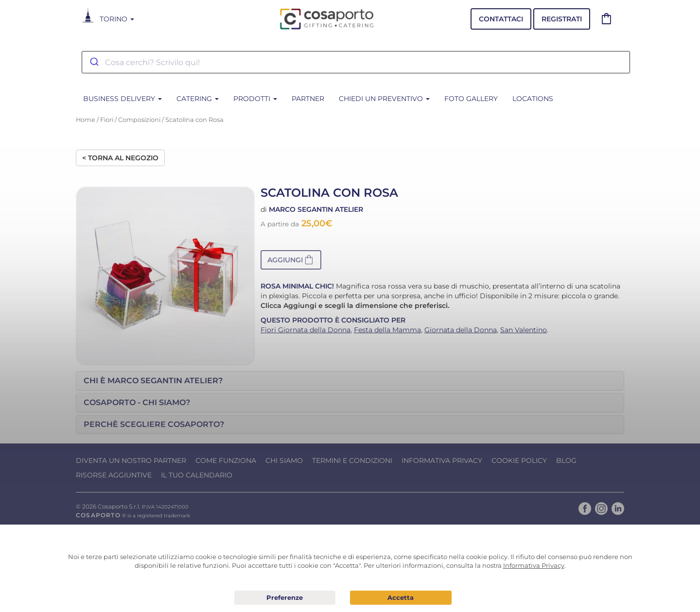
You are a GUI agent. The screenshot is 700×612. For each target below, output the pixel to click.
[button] (291, 260)
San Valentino (524, 330)
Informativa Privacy (442, 460)
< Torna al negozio (120, 158)
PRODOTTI (255, 99)
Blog (566, 460)
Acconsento (401, 598)
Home (86, 120)
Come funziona (226, 460)
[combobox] (356, 62)
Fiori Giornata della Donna (306, 330)
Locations (533, 99)
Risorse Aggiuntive (114, 475)
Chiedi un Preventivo (384, 99)
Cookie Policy (519, 460)
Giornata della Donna (461, 330)
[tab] (350, 381)
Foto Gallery (471, 99)
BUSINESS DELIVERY (122, 99)
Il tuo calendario (197, 475)
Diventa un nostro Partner (131, 460)
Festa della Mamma (387, 330)
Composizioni (139, 120)
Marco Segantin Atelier (316, 209)
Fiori (107, 120)
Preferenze (285, 598)
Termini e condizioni (352, 460)
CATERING (198, 99)
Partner (308, 99)
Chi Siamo (284, 460)
